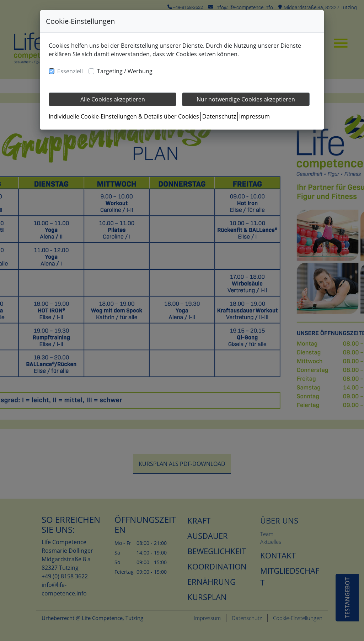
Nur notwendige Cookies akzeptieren (246, 99)
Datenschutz (219, 116)
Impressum (255, 116)
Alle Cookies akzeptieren (113, 99)
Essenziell (70, 71)
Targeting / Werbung (125, 71)
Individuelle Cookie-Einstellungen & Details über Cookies (124, 116)
